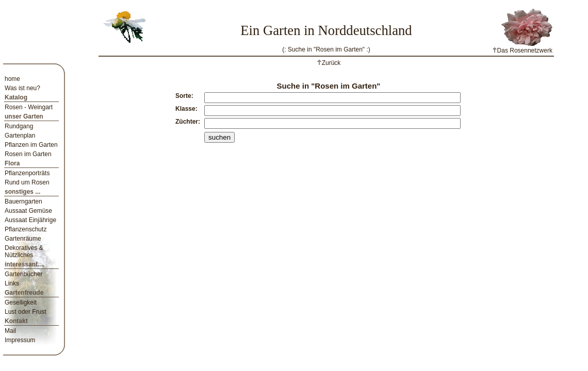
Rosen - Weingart (29, 107)
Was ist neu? (22, 88)
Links (12, 283)
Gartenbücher (23, 274)
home (12, 79)
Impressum (20, 340)
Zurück (331, 63)
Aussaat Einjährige (30, 220)
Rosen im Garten (28, 154)
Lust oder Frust (26, 312)
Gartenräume (23, 239)
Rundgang (19, 126)
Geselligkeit (21, 302)
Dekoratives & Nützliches (24, 251)
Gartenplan (20, 136)
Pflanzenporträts (27, 173)
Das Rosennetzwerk (522, 50)
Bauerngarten (23, 201)
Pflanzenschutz (26, 229)
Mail (10, 331)
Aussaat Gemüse (28, 211)
